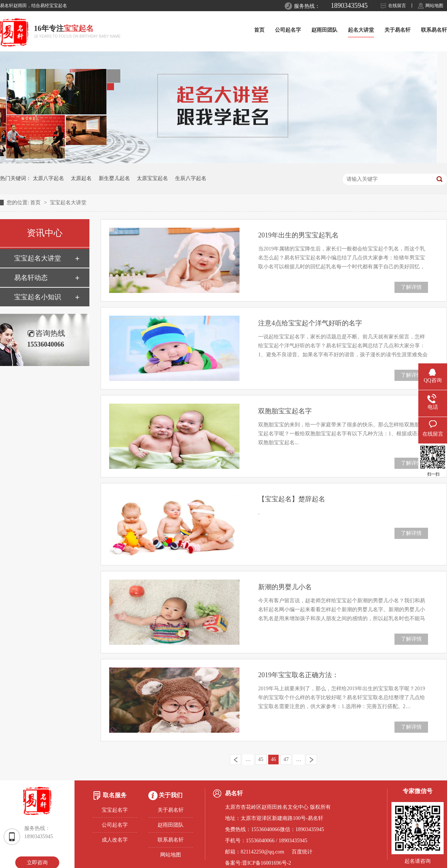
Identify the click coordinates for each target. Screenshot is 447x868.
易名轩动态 (31, 278)
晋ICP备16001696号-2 (267, 863)
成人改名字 (115, 840)
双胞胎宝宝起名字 (285, 411)
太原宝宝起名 (152, 178)
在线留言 (397, 6)
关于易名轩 (397, 30)
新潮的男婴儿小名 (285, 587)
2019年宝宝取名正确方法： (298, 675)
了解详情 (411, 287)
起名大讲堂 (361, 30)
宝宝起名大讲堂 (68, 203)
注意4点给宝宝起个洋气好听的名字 (310, 323)
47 (286, 759)
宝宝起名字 (115, 810)
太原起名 (81, 178)
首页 (259, 30)
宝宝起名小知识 (38, 297)
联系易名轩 (434, 30)
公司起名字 (288, 30)
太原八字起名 (48, 178)
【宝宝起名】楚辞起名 (292, 499)
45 (261, 759)
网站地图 (434, 6)
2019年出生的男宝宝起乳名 (298, 235)
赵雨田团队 (324, 30)
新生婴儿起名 (114, 178)
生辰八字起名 (191, 178)
